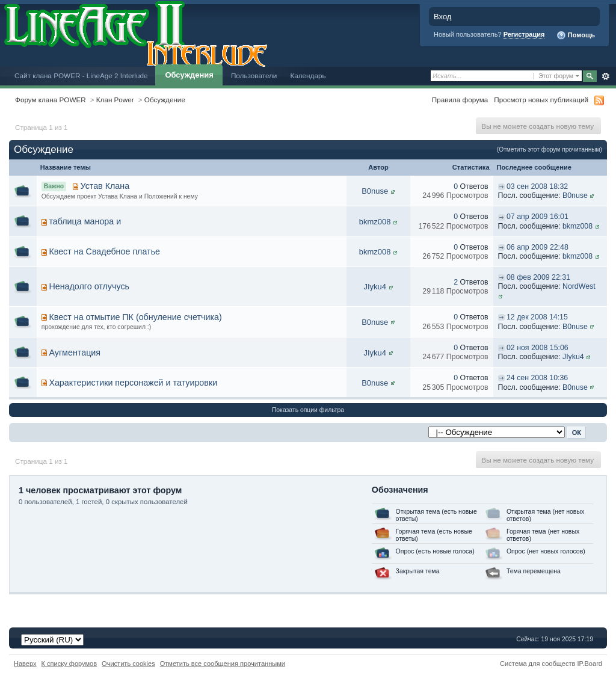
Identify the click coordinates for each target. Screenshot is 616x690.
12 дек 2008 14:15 (537, 317)
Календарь (308, 75)
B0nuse (375, 191)
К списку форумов (69, 664)
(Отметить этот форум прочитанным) (550, 149)
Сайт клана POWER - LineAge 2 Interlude (81, 75)
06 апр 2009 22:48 (537, 247)
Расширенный (605, 76)
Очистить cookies (128, 664)
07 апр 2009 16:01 (537, 217)
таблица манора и (85, 221)
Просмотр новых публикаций (541, 100)
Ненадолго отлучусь (89, 286)
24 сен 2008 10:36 (537, 378)
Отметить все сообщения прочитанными (223, 664)
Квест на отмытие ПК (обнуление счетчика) (135, 317)
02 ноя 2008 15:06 (537, 348)
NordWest (579, 286)
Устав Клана (105, 186)
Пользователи (254, 75)
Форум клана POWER (51, 100)
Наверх (25, 664)
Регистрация (524, 34)
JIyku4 (375, 287)
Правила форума (460, 100)
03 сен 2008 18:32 (537, 186)
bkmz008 (375, 222)
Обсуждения (189, 75)
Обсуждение (165, 100)
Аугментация (75, 353)
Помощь (576, 35)
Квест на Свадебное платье (104, 251)
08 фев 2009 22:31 (538, 277)
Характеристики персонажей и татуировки (133, 383)
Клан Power (115, 100)
